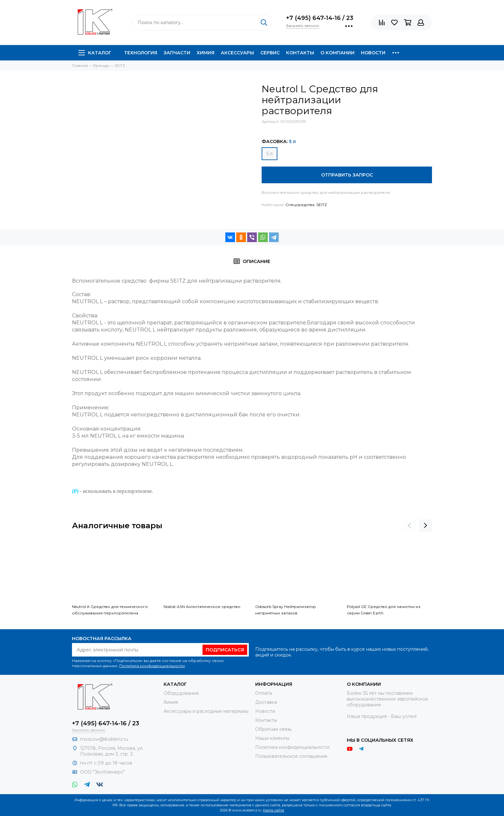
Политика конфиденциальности (152, 666)
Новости (373, 53)
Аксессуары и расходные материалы (206, 711)
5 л (270, 154)
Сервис (270, 53)
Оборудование (181, 693)
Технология (141, 53)
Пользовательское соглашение (291, 756)
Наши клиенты (272, 738)
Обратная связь (273, 729)
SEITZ (322, 205)
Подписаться (225, 650)
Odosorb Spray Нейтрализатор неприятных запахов (286, 610)
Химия (206, 53)
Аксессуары (237, 53)
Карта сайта (274, 810)
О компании (337, 53)
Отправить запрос (347, 175)
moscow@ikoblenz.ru (104, 739)
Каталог (95, 53)
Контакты (300, 53)
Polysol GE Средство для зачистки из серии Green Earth (384, 610)
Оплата (264, 693)
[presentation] (410, 526)
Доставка (266, 702)
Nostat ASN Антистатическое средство (202, 607)
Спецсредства (300, 205)
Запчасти (177, 53)
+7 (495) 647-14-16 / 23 (320, 18)
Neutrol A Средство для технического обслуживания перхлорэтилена (110, 610)
